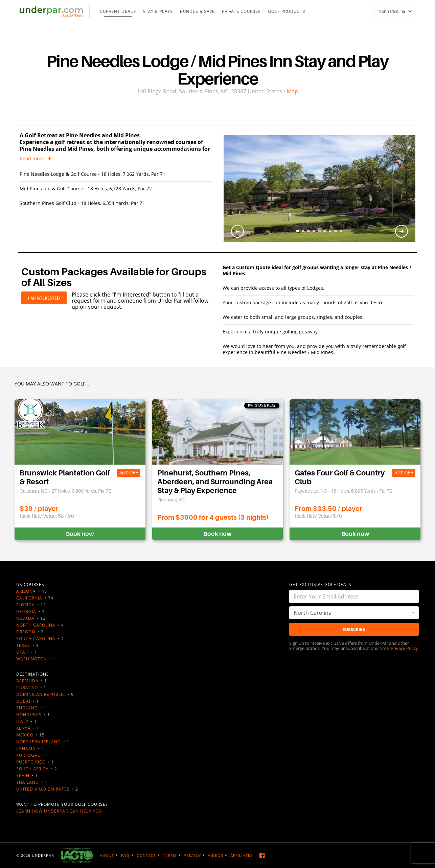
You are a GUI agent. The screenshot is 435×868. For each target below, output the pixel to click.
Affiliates (242, 855)
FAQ (125, 855)
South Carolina (36, 639)
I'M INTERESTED (44, 298)
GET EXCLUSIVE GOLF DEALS (320, 584)
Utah (22, 652)
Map (292, 91)
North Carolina (36, 625)
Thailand (28, 782)
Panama (26, 748)
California (29, 598)
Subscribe (354, 629)
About (107, 855)
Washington (32, 659)
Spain (23, 776)
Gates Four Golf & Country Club (340, 477)
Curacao (27, 688)
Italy (22, 721)
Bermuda (27, 681)
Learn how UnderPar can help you (59, 811)
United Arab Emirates (43, 789)
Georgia (26, 612)
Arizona (26, 591)
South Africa (32, 769)
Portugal (28, 755)
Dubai (23, 701)
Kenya (24, 728)
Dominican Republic (41, 694)
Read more (32, 159)
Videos (216, 855)
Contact (146, 855)
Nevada (25, 618)
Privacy (192, 855)
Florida (26, 605)
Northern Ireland (39, 742)
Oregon (26, 632)
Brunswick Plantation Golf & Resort (65, 477)
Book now (80, 534)
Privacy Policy (404, 648)
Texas (23, 645)
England (27, 708)
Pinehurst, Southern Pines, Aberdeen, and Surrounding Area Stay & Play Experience (215, 482)
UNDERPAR (43, 855)
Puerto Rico (31, 762)
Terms (170, 855)
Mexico (25, 735)
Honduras (29, 715)
